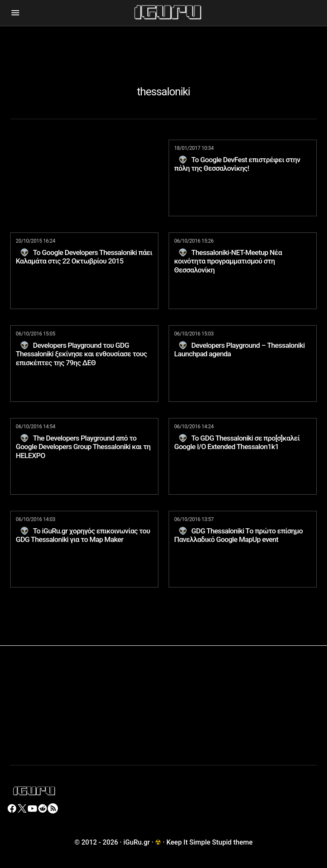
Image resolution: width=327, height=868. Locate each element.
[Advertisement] (163, 46)
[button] (15, 13)
